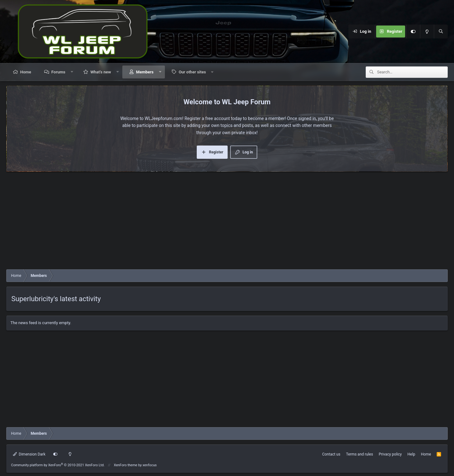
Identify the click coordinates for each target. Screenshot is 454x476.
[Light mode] (427, 32)
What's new (101, 72)
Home (26, 72)
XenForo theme (126, 465)
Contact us (331, 454)
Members (145, 72)
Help (411, 454)
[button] (72, 72)
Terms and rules (359, 454)
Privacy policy (390, 454)
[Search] (441, 32)
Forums (58, 72)
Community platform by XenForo (58, 465)
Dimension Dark (29, 454)
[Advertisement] (227, 222)
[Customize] (413, 32)
